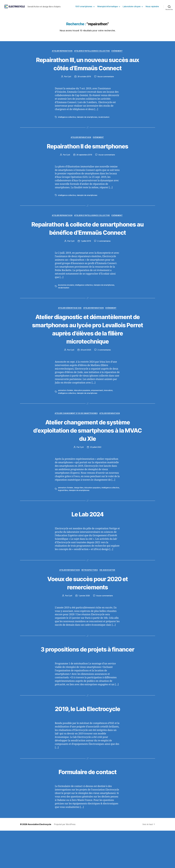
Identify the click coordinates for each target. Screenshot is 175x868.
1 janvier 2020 (84, 625)
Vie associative (108, 599)
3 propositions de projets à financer (87, 682)
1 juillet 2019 (86, 262)
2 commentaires (104, 262)
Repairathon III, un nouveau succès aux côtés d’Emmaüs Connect (88, 71)
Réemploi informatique (108, 8)
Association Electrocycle (40, 862)
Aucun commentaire (106, 88)
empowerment (98, 419)
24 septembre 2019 (84, 167)
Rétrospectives (90, 599)
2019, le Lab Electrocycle (88, 746)
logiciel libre (72, 519)
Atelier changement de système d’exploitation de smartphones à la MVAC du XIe (87, 459)
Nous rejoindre (152, 8)
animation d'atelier (66, 419)
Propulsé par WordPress (65, 862)
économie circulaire (66, 305)
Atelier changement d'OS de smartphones (76, 442)
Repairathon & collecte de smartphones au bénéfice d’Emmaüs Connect (88, 244)
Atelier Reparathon (62, 55)
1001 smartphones (84, 8)
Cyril (69, 88)
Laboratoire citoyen (132, 8)
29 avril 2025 (86, 379)
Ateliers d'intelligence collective (92, 55)
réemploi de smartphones (88, 129)
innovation (109, 419)
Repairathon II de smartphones (87, 158)
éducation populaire (82, 419)
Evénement (118, 55)
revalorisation (105, 129)
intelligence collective (67, 129)
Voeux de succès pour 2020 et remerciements (88, 612)
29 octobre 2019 (84, 88)
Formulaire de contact (87, 809)
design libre (79, 517)
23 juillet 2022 (96, 476)
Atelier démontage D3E (69, 328)
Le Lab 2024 (87, 543)
